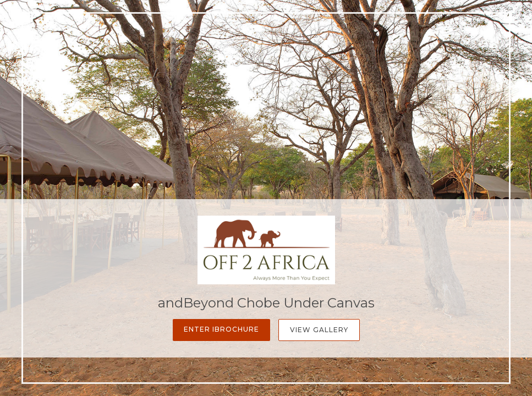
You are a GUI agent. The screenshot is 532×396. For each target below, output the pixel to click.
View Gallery (319, 330)
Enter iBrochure (221, 329)
